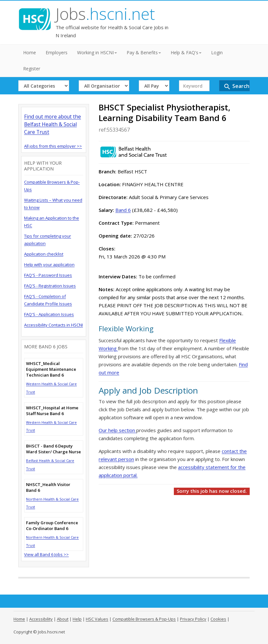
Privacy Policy (193, 619)
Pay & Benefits (144, 52)
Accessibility (41, 619)
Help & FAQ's (186, 52)
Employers (57, 52)
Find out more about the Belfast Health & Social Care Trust (53, 124)
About (63, 619)
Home (30, 52)
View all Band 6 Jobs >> (46, 554)
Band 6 (123, 210)
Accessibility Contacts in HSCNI (54, 325)
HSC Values (97, 619)
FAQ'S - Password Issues (48, 275)
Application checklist (44, 254)
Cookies (218, 619)
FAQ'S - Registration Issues (50, 286)
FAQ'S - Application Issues (49, 314)
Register (32, 69)
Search (236, 87)
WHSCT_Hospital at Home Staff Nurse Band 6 (52, 411)
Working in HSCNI (97, 52)
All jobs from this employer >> (53, 146)
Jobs (105, 14)
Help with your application (49, 265)
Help (77, 619)
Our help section (117, 430)
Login (217, 52)
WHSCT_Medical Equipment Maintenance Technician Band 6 (51, 369)
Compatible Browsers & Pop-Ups (144, 619)
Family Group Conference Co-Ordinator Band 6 (52, 526)
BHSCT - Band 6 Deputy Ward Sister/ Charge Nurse (54, 449)
